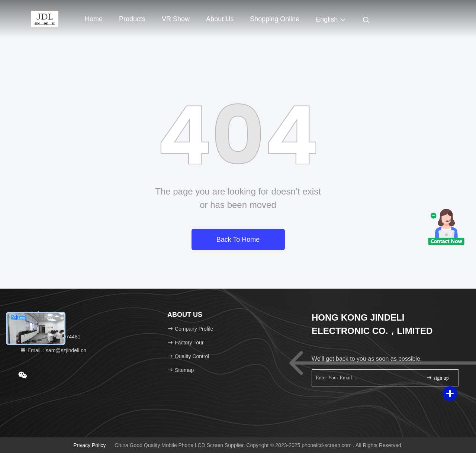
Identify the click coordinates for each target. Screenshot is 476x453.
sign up (437, 378)
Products (132, 19)
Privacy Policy (89, 445)
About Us (220, 19)
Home (94, 19)
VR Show (176, 19)
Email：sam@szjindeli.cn (53, 350)
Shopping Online (275, 19)
